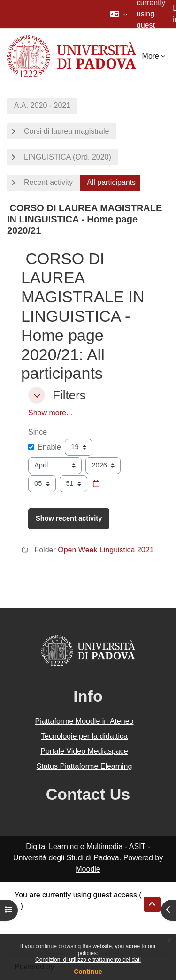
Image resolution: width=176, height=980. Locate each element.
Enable (45, 447)
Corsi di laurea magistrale (66, 131)
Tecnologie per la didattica (84, 736)
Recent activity (48, 182)
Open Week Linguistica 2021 (106, 550)
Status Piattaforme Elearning (84, 766)
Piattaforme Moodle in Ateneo (84, 721)
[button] (119, 14)
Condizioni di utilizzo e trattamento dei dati (88, 960)
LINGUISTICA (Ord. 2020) (68, 157)
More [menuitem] (151, 56)
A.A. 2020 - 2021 (42, 105)
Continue (88, 972)
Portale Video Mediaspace (84, 751)
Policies (27, 929)
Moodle (88, 869)
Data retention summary (55, 917)
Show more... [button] (50, 413)
